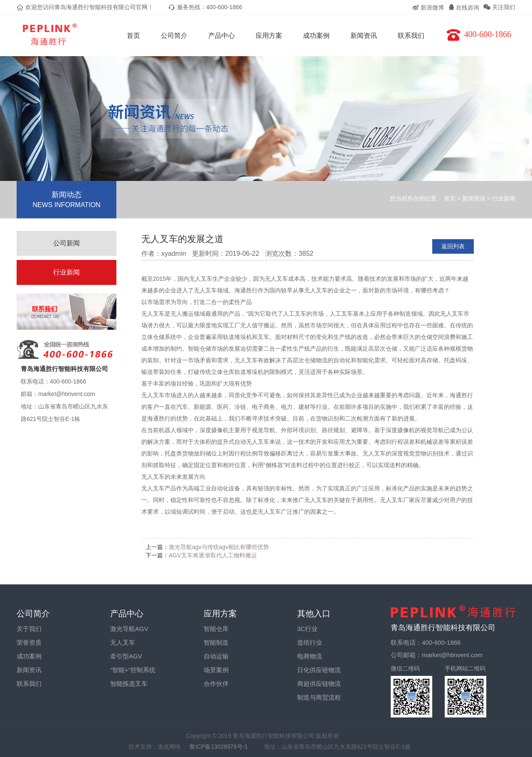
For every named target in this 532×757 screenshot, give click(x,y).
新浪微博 (428, 7)
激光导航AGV (129, 629)
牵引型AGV (126, 656)
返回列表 (453, 246)
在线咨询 (464, 7)
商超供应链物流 (319, 684)
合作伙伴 (216, 684)
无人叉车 (123, 642)
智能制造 (216, 642)
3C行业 (307, 629)
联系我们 (411, 36)
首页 (133, 36)
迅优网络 (169, 747)
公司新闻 (66, 243)
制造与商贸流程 (319, 697)
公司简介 (174, 36)
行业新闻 (504, 198)
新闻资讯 (364, 36)
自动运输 (216, 656)
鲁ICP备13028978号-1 (222, 747)
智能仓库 (216, 629)
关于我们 (29, 629)
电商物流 (310, 656)
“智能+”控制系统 (133, 670)
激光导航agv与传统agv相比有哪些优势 (219, 547)
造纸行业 (310, 642)
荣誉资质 (29, 642)
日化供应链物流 (319, 670)
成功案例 (316, 36)
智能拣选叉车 (129, 684)
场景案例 (216, 670)
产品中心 (222, 36)
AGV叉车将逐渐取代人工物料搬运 (213, 555)
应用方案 (269, 36)
